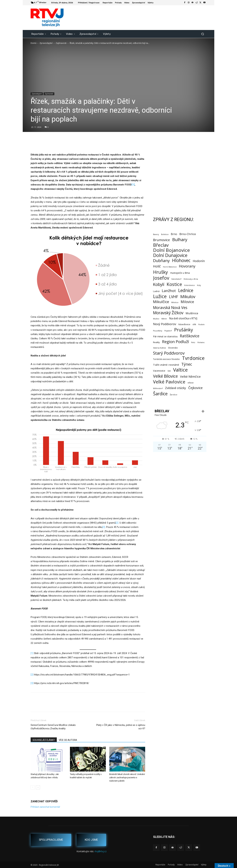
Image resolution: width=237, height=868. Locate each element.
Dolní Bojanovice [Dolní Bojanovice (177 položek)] (171, 250)
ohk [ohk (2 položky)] (194, 324)
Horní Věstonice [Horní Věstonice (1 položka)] (170, 267)
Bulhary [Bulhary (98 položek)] (180, 240)
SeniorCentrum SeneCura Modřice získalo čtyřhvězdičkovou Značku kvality (53, 727)
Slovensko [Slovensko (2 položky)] (173, 348)
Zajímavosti (61, 43)
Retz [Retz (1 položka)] (193, 342)
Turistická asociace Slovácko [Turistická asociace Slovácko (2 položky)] (166, 359)
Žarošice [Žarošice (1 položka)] (174, 395)
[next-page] (38, 787)
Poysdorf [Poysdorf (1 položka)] (168, 331)
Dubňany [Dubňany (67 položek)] (161, 260)
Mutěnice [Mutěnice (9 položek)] (192, 313)
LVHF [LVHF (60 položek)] (174, 297)
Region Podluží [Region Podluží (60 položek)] (176, 342)
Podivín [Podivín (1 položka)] (201, 324)
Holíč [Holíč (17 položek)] (157, 266)
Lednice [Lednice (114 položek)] (186, 290)
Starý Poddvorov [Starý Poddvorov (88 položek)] (169, 353)
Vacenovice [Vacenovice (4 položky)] (159, 371)
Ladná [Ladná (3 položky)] (156, 291)
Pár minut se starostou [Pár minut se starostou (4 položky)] (165, 336)
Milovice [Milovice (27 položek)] (187, 302)
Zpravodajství (46, 43)
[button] (203, 34)
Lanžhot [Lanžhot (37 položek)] (169, 291)
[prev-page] (33, 787)
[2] (117, 523)
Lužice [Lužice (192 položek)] (160, 296)
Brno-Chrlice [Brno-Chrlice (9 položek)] (188, 234)
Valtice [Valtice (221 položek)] (180, 370)
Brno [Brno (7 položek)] (174, 234)
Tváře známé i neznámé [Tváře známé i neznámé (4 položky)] (166, 365)
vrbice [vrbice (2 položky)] (191, 383)
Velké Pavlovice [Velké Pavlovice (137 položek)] (169, 382)
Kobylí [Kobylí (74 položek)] (159, 284)
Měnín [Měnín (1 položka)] (164, 319)
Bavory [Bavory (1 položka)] (156, 234)
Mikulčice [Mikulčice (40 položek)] (161, 302)
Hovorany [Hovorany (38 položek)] (187, 266)
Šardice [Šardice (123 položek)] (160, 394)
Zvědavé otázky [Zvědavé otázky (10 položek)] (176, 388)
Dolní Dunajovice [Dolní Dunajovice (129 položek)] (170, 255)
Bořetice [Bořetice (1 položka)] (165, 234)
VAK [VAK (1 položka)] (169, 371)
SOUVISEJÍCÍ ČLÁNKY (44, 740)
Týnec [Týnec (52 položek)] (187, 364)
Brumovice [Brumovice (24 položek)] (161, 240)
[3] (104, 527)
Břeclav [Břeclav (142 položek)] (161, 245)
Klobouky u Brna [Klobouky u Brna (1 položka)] (191, 279)
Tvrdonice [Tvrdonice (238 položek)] (193, 358)
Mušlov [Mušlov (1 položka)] (156, 319)
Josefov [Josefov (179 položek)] (161, 278)
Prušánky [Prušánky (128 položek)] (184, 330)
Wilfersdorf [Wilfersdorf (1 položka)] (158, 388)
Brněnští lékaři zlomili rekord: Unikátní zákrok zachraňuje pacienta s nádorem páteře (127, 777)
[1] (32, 653)
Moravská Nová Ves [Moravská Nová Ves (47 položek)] (170, 308)
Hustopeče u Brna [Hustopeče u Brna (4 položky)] (180, 273)
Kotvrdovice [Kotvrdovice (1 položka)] (190, 285)
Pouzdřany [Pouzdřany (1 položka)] (158, 331)
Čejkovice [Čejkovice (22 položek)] (195, 388)
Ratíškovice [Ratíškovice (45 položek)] (190, 336)
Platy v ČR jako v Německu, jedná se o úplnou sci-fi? (121, 727)
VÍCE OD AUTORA (68, 740)
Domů (33, 43)
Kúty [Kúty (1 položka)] (199, 285)
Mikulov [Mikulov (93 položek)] (188, 297)
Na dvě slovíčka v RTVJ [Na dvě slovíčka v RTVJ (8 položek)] (183, 318)
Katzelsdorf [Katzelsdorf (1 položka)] (176, 279)
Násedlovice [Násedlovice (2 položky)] (184, 324)
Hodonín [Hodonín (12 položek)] (199, 261)
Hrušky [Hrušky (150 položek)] (160, 272)
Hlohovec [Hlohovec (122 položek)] (181, 260)
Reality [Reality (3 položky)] (156, 342)
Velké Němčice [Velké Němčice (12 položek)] (190, 377)
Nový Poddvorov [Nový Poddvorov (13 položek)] (165, 324)
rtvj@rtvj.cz (101, 851)
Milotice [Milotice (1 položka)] (175, 302)
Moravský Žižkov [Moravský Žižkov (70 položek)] (168, 313)
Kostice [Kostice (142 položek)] (174, 284)
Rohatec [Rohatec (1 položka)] (201, 342)
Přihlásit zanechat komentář (45, 807)
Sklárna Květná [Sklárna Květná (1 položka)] (159, 348)
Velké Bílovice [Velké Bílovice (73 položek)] (165, 376)
